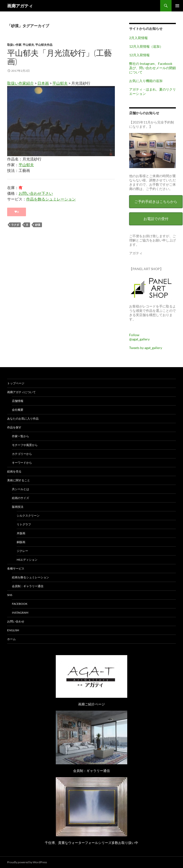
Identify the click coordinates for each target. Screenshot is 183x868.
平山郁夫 (28, 45)
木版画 (21, 533)
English (13, 630)
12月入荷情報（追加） (146, 46)
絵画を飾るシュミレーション (30, 577)
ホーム (11, 639)
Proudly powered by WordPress (27, 862)
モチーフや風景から (25, 445)
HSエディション (27, 560)
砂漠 (38, 225)
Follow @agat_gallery (139, 337)
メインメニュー (177, 6)
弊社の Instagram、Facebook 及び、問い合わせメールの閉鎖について (152, 68)
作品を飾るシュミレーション (51, 199)
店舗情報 (18, 401)
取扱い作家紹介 (20, 83)
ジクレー (22, 551)
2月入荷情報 (138, 38)
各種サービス (16, 568)
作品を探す (14, 427)
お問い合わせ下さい (36, 193)
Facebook (20, 604)
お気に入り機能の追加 (146, 81)
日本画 (43, 83)
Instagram (20, 613)
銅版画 (21, 542)
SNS (10, 595)
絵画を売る (14, 471)
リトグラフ (24, 524)
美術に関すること (19, 480)
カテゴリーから (22, 454)
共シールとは (20, 489)
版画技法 (18, 507)
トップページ (16, 383)
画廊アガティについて (21, 392)
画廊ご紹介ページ (91, 704)
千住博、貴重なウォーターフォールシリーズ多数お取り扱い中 (91, 843)
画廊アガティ (20, 6)
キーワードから (22, 463)
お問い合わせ (16, 621)
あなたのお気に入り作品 (23, 419)
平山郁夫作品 (44, 45)
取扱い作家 (14, 45)
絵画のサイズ (20, 498)
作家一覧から (20, 436)
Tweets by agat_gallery (146, 348)
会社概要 (18, 410)
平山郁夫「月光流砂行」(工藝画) (59, 57)
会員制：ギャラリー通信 (28, 586)
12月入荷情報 (139, 55)
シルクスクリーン (28, 516)
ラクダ (15, 225)
